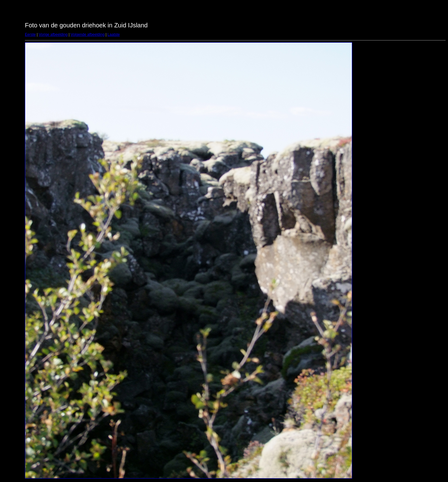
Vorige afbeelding (53, 35)
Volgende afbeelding (88, 35)
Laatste (114, 35)
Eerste (30, 35)
